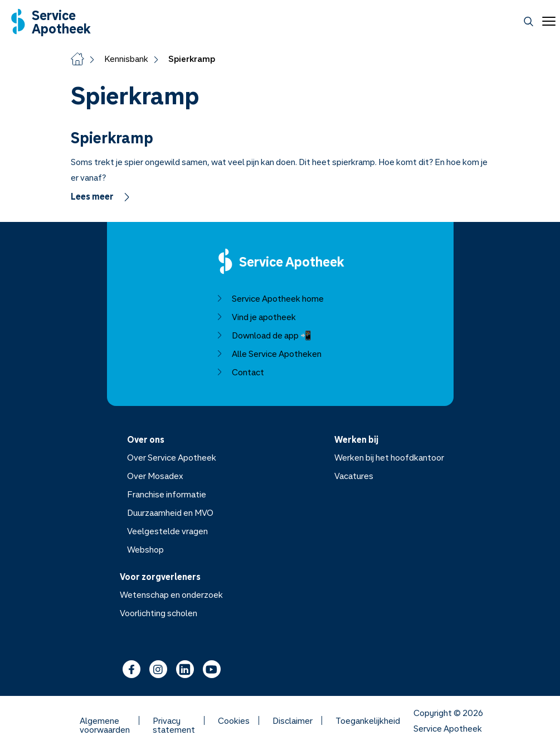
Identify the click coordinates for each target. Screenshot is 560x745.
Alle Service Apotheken (268, 354)
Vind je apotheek (255, 317)
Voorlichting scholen (159, 613)
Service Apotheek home (269, 298)
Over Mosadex (155, 476)
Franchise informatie (166, 494)
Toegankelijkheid (368, 720)
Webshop (145, 549)
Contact (240, 372)
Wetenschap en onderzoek (171, 594)
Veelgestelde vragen (167, 531)
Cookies (234, 720)
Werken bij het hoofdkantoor (389, 457)
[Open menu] (547, 21)
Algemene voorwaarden (105, 720)
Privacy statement (174, 720)
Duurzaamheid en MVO (170, 512)
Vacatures (354, 476)
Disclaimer (293, 720)
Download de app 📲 (263, 335)
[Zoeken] (529, 21)
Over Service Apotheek (171, 457)
